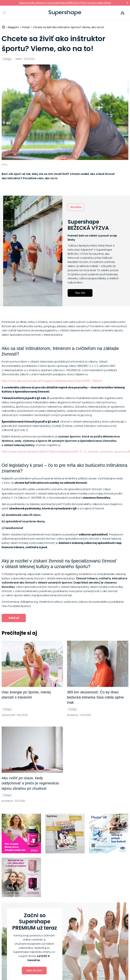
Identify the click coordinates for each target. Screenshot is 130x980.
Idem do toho (34, 970)
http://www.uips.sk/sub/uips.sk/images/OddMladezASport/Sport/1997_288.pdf (52, 381)
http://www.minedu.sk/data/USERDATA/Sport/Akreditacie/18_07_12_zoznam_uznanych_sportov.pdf (66, 452)
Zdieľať (14, 618)
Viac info (80, 293)
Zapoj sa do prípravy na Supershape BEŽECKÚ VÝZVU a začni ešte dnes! (65, 3)
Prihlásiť (122, 13)
